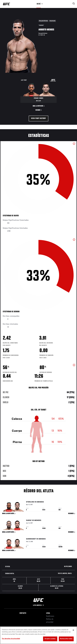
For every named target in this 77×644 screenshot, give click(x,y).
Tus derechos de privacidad (11, 639)
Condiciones (50, 616)
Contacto (23, 613)
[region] (38, 635)
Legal (48, 613)
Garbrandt (31, 539)
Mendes (40, 502)
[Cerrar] (73, 630)
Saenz (29, 521)
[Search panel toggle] (74, 4)
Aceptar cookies (50, 639)
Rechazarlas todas (66, 639)
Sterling (30, 502)
